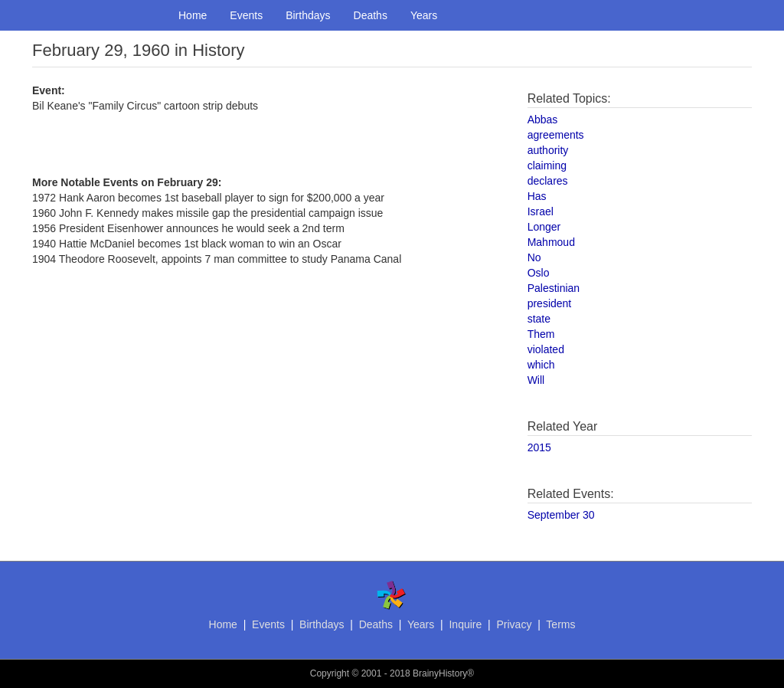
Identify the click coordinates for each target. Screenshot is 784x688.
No (534, 257)
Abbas (543, 120)
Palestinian (554, 288)
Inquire (465, 624)
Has (537, 196)
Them (541, 334)
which (541, 365)
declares (548, 181)
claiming (547, 165)
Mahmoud (551, 242)
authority (548, 150)
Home (193, 15)
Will (536, 380)
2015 (539, 447)
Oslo (539, 273)
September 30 (561, 515)
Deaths (371, 15)
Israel (541, 211)
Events (246, 15)
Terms (560, 624)
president (550, 303)
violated (546, 349)
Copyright (330, 673)
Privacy (514, 624)
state (539, 319)
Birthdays (308, 15)
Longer (544, 227)
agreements (556, 135)
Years (424, 15)
